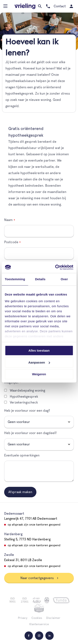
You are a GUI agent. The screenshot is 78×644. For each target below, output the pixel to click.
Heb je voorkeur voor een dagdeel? (30, 433)
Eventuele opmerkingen (22, 455)
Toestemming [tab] (15, 279)
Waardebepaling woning (25, 390)
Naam (8, 220)
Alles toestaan (39, 350)
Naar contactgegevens (40, 578)
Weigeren (39, 374)
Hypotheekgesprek (21, 397)
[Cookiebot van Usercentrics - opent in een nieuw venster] (56, 267)
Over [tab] (64, 279)
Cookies (37, 618)
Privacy (23, 618)
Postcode (11, 242)
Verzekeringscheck (21, 402)
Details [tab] (40, 279)
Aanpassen (39, 362)
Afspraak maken (20, 492)
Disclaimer (53, 618)
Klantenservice (39, 624)
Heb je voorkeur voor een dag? (27, 411)
